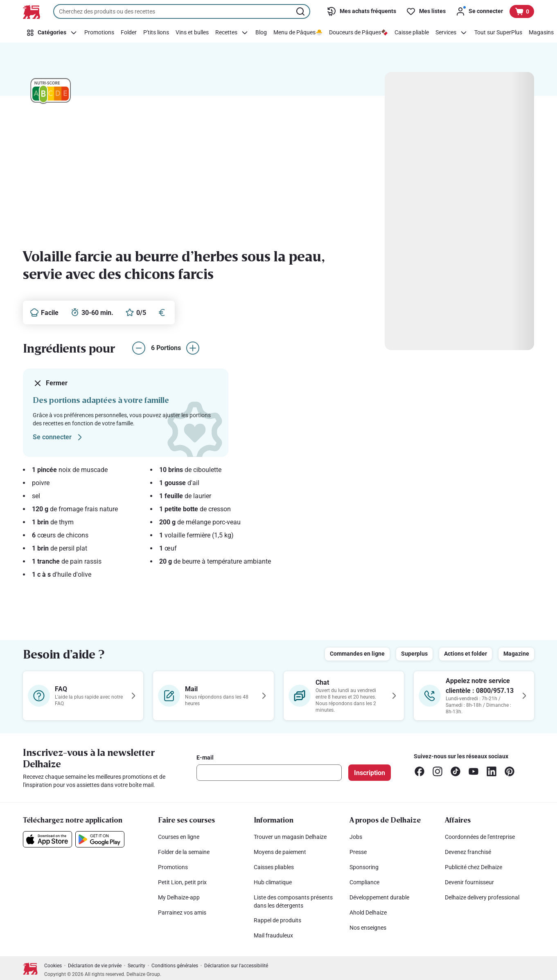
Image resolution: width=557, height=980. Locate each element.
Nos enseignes (368, 928)
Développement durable (379, 897)
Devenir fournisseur (469, 882)
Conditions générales (175, 966)
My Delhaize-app (179, 897)
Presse (358, 852)
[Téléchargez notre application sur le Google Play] (100, 839)
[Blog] (261, 33)
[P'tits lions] (156, 33)
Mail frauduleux (273, 935)
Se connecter (59, 437)
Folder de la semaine (184, 852)
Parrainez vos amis (182, 913)
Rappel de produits (277, 920)
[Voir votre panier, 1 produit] (522, 11)
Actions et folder (466, 654)
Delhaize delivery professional (482, 897)
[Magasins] (541, 33)
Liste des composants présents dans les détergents (293, 901)
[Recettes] (232, 33)
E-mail (205, 757)
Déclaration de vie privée (95, 966)
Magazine (516, 654)
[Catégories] (52, 33)
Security (136, 966)
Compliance (364, 882)
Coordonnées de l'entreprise (480, 837)
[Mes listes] (426, 11)
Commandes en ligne (357, 654)
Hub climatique (273, 882)
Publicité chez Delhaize (474, 867)
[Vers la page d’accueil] (32, 12)
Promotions (173, 867)
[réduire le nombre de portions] (139, 348)
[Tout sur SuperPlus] (498, 33)
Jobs (356, 837)
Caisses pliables (274, 867)
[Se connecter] (479, 11)
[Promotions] (99, 33)
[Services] (452, 33)
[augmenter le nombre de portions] (193, 348)
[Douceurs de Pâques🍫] (359, 33)
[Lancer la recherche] (301, 11)
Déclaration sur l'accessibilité (236, 966)
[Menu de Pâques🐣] (298, 33)
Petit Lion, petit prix (182, 882)
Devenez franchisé (468, 852)
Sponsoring (364, 867)
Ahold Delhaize (368, 913)
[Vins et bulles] (192, 33)
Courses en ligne (179, 837)
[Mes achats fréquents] (361, 11)
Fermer (50, 383)
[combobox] (182, 11)
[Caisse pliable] (412, 33)
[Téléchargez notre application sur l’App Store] (47, 839)
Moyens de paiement (280, 852)
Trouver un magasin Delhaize (290, 837)
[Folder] (129, 33)
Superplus (414, 654)
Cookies (53, 966)
